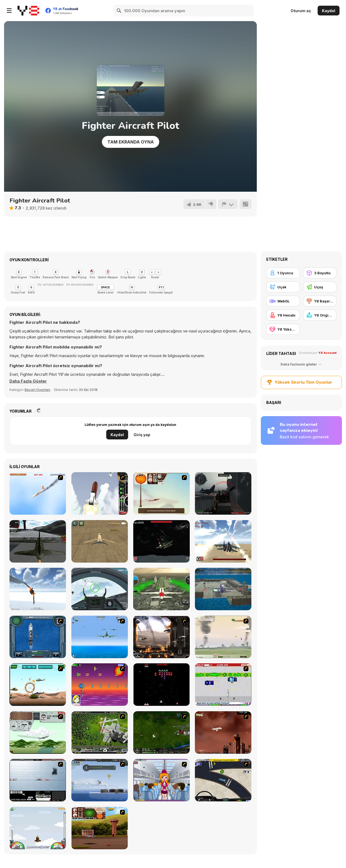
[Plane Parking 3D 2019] (223, 589)
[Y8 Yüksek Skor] (283, 329)
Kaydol (329, 11)
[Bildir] (228, 204)
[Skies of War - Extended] (162, 732)
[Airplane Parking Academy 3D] (100, 541)
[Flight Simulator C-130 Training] (38, 541)
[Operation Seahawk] (38, 637)
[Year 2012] (223, 732)
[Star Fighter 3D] (38, 589)
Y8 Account (327, 353)
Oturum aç (301, 11)
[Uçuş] (320, 287)
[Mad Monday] (223, 685)
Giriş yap (142, 435)
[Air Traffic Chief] (100, 732)
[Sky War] (162, 541)
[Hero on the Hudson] (38, 493)
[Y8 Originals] (320, 315)
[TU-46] (162, 493)
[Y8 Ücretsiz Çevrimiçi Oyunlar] (28, 11)
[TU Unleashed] (100, 828)
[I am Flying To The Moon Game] (38, 828)
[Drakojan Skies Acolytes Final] (162, 637)
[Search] (119, 11)
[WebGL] (283, 301)
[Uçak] (283, 287)
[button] (28, 381)
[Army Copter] (38, 685)
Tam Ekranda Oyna (131, 142)
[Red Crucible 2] (223, 493)
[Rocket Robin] (100, 493)
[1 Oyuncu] (283, 273)
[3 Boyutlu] (320, 273)
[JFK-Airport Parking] (223, 780)
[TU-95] (38, 732)
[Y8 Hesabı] (283, 315)
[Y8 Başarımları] (320, 301)
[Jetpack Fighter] (223, 541)
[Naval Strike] (100, 637)
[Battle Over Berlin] (223, 637)
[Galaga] (162, 685)
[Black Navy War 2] (38, 780)
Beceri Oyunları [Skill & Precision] (37, 390)
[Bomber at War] (100, 780)
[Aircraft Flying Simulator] (162, 589)
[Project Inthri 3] (100, 685)
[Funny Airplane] (162, 780)
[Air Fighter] (100, 589)
